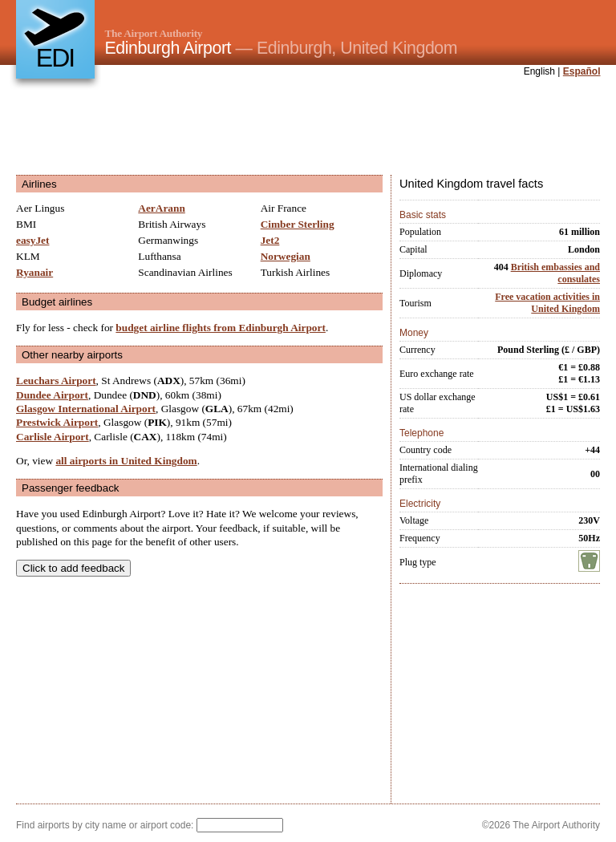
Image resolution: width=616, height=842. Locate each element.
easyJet (32, 240)
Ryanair (34, 272)
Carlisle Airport (53, 437)
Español (582, 71)
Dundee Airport (52, 395)
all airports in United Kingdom (126, 461)
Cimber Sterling (298, 224)
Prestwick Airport (57, 422)
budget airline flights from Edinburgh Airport (221, 328)
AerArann (162, 208)
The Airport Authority (154, 33)
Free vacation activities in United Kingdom (547, 303)
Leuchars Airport (56, 381)
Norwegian (286, 256)
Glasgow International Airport (86, 409)
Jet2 (270, 240)
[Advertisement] (308, 128)
